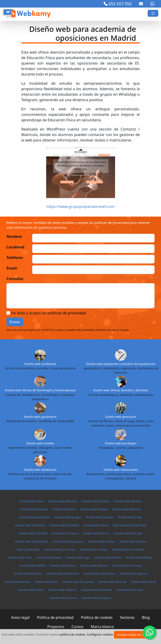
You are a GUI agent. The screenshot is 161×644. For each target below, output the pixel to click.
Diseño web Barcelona (34, 517)
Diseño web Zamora (63, 598)
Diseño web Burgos (68, 517)
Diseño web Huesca (133, 541)
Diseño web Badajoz (94, 509)
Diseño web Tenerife (112, 582)
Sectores (127, 617)
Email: (12, 268)
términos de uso (106, 330)
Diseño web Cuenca (65, 533)
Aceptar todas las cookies (134, 635)
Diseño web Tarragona (78, 582)
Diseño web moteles (40, 443)
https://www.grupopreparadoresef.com (80, 207)
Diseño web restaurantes (121, 470)
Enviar (15, 322)
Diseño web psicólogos (121, 443)
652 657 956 (118, 4)
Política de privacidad (55, 617)
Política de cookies (97, 617)
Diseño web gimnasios (121, 417)
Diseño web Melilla (32, 565)
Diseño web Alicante (95, 501)
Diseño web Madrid (108, 557)
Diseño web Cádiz (130, 517)
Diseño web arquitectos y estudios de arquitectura (121, 364)
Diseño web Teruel (144, 582)
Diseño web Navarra (95, 565)
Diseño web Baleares (127, 509)
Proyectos (56, 627)
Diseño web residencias (40, 470)
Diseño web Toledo (31, 590)
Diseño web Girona (96, 533)
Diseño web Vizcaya (129, 590)
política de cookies (73, 634)
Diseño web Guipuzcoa (68, 541)
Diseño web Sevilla (17, 582)
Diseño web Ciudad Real (130, 525)
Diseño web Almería (128, 501)
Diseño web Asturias (34, 509)
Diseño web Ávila (64, 509)
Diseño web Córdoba (33, 533)
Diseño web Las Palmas (128, 549)
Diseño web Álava (32, 501)
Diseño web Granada (128, 533)
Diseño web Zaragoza (97, 598)
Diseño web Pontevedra (63, 573)
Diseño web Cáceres (99, 517)
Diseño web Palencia (28, 573)
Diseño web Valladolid (96, 590)
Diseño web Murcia (63, 565)
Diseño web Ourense (127, 565)
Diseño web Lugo (78, 557)
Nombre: (14, 236)
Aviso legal (20, 617)
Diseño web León (20, 557)
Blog (146, 617)
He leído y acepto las (48, 313)
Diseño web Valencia (63, 590)
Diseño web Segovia (134, 573)
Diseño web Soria (47, 582)
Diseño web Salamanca (100, 573)
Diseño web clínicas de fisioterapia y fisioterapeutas (40, 390)
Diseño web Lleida (49, 557)
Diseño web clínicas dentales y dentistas (121, 390)
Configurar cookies (100, 634)
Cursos (77, 627)
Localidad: (16, 247)
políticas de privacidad (67, 313)
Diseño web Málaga (139, 557)
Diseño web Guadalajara (31, 541)
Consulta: (15, 279)
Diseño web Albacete (63, 501)
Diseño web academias (40, 364)
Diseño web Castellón (64, 525)
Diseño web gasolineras (40, 417)
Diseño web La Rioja (93, 549)
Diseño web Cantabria (30, 525)
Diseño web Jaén (28, 549)
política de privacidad (81, 330)
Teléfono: (15, 258)
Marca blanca (102, 627)
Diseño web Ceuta (96, 525)
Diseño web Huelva (102, 541)
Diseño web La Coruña (60, 549)
